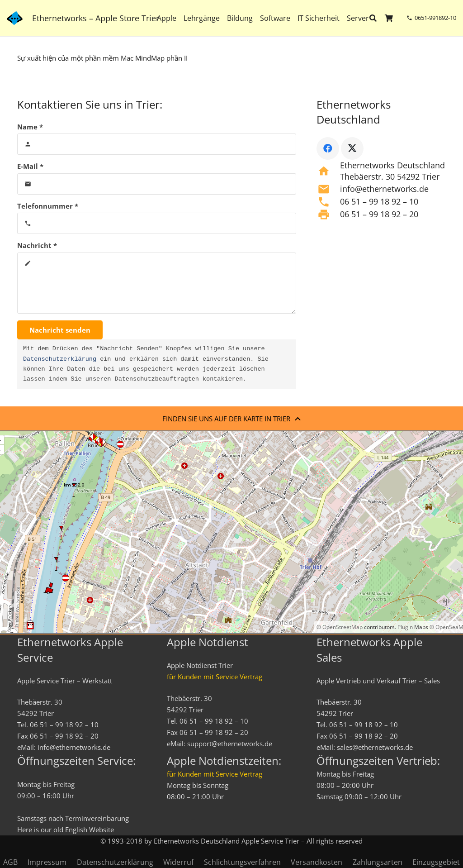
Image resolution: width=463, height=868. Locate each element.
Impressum (47, 862)
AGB (10, 862)
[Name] (157, 144)
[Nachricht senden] (60, 330)
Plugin (404, 627)
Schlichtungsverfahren (242, 862)
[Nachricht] (157, 283)
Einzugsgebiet (436, 862)
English (76, 830)
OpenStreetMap (343, 627)
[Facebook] (328, 148)
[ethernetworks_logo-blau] (15, 18)
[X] (352, 148)
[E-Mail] (157, 184)
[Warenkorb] (389, 18)
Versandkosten (317, 862)
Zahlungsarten (378, 862)
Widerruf (178, 862)
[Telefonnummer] (157, 223)
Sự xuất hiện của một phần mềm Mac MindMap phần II (102, 58)
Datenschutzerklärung (60, 359)
